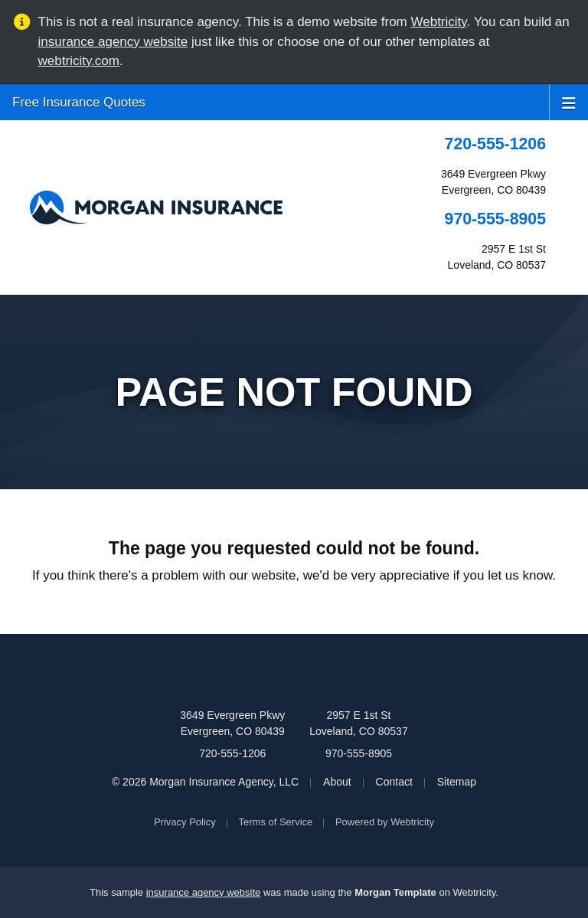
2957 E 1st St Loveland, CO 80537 (358, 723)
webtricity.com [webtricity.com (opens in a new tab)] (79, 61)
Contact (394, 782)
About (337, 782)
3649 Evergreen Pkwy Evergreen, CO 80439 (232, 723)
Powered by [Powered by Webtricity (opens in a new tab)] (385, 822)
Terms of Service (276, 822)
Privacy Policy (185, 822)
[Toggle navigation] (569, 102)
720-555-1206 (495, 144)
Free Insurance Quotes (79, 102)
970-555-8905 (495, 219)
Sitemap (457, 782)
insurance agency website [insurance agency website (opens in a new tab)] (113, 42)
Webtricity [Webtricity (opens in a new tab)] (439, 22)
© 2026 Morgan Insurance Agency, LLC (205, 782)
